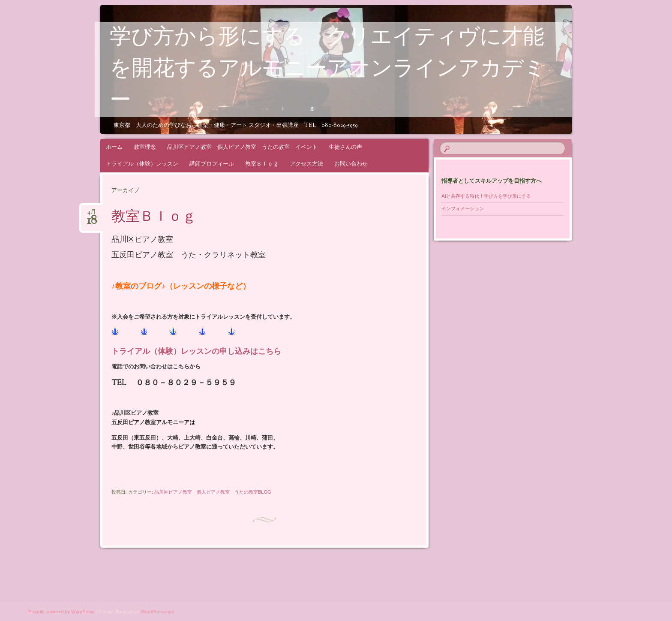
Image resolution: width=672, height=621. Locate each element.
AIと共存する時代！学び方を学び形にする (488, 196)
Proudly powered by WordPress (61, 612)
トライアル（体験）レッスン (142, 164)
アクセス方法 (306, 164)
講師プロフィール (212, 164)
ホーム (114, 147)
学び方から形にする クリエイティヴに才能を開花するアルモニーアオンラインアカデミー (328, 70)
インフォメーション (463, 208)
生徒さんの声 (345, 147)
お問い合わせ (351, 164)
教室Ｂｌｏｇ (262, 164)
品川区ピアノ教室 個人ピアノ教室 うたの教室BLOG (213, 492)
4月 (92, 215)
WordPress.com (157, 612)
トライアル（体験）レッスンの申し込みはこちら (196, 352)
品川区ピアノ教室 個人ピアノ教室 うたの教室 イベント (242, 147)
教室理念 (145, 147)
